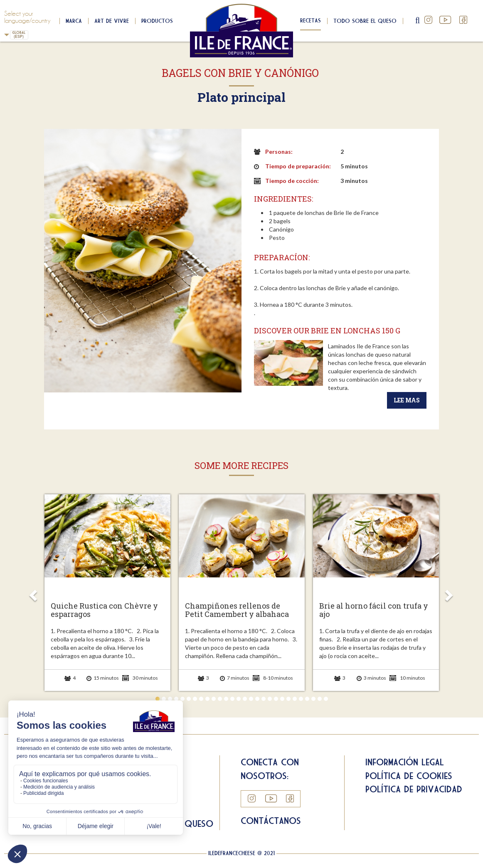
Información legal (405, 762)
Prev (34, 593)
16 (251, 699)
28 (326, 699)
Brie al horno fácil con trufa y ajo (374, 610)
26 (313, 699)
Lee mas (407, 400)
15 (245, 699)
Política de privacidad (414, 789)
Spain (7, 35)
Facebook (463, 20)
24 (301, 699)
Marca (74, 21)
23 (295, 699)
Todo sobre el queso (365, 21)
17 (257, 699)
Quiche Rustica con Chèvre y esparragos (104, 610)
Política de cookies (409, 776)
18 (264, 699)
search (418, 21)
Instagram (429, 20)
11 (220, 699)
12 (226, 699)
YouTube (446, 20)
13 (232, 699)
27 (320, 699)
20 (276, 699)
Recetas (310, 20)
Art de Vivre (112, 21)
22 (288, 699)
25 (307, 699)
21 (282, 699)
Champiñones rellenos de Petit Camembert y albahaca (237, 610)
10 (214, 699)
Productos (157, 21)
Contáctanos (271, 821)
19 (270, 699)
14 (239, 699)
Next (449, 593)
